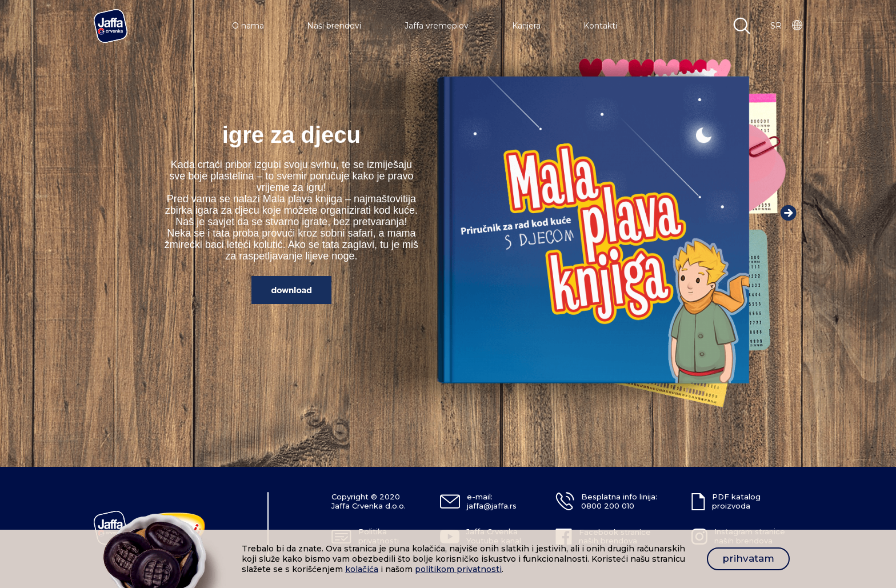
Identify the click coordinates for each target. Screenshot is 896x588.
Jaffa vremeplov (437, 26)
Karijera (526, 26)
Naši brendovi (334, 26)
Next (789, 213)
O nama (248, 26)
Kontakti (600, 26)
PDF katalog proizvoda (736, 501)
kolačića (362, 569)
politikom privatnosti (458, 569)
